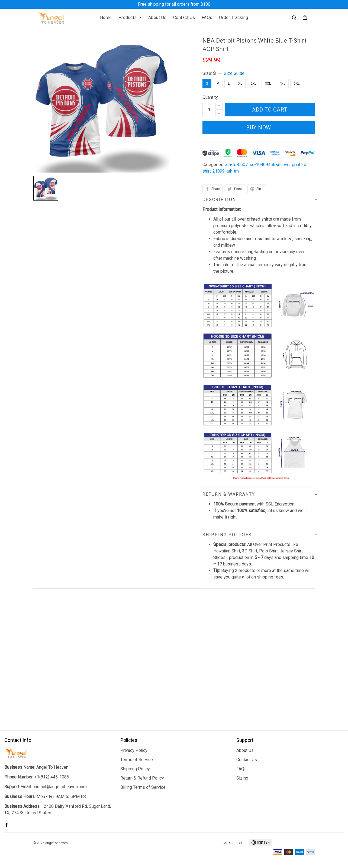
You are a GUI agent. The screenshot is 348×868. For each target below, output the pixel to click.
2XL (254, 84)
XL (240, 84)
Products (130, 18)
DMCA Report (233, 843)
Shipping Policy (135, 769)
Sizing (242, 778)
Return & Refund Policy (142, 778)
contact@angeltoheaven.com (60, 787)
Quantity (210, 97)
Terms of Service (137, 760)
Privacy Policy (134, 750)
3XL (268, 84)
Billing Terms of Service (143, 787)
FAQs (207, 18)
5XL (297, 84)
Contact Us (184, 18)
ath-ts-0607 (236, 165)
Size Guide (234, 73)
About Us (157, 18)
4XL (282, 84)
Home (106, 18)
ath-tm (233, 171)
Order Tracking (234, 18)
